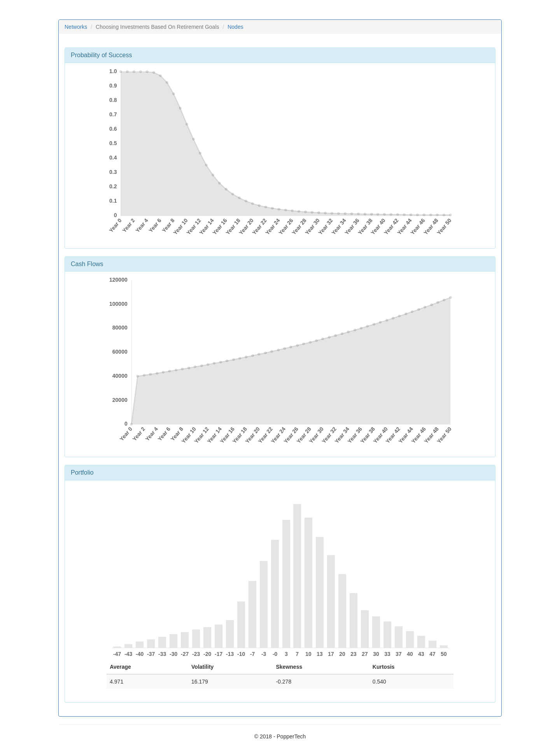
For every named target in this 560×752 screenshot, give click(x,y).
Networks (76, 27)
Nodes (235, 27)
